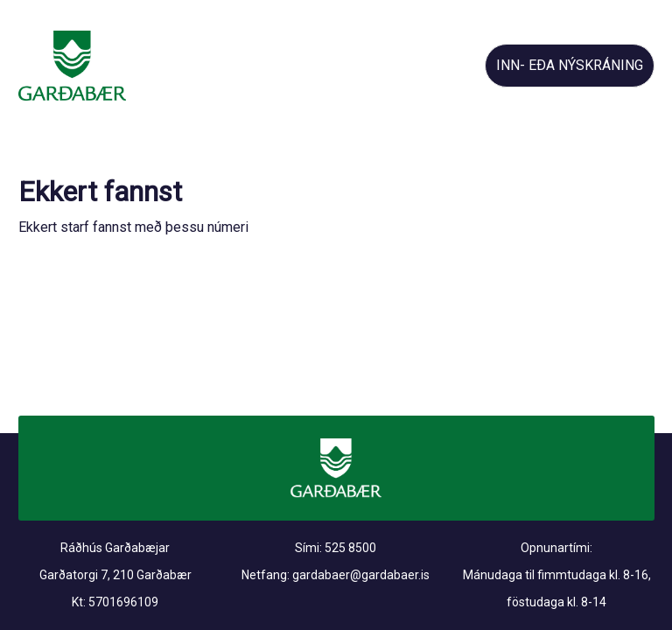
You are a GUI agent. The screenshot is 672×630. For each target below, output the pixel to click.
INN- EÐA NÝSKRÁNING (570, 65)
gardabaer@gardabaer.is (361, 575)
